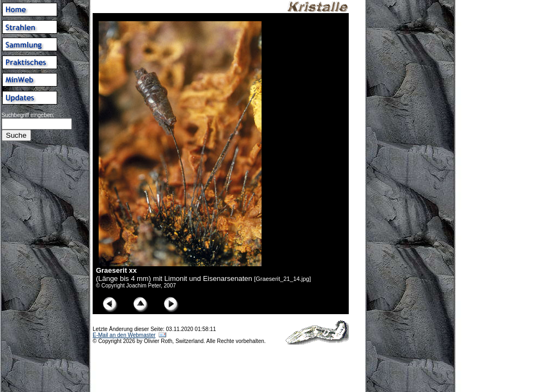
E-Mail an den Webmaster (124, 335)
